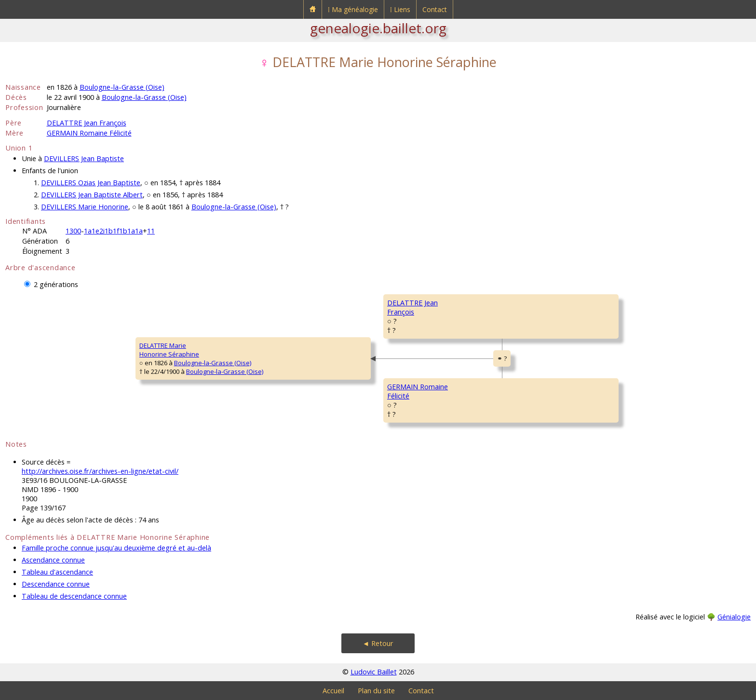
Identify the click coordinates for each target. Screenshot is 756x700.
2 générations (56, 284)
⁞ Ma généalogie (353, 9)
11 (151, 231)
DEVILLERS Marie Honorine (85, 207)
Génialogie (734, 617)
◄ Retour (378, 643)
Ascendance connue (53, 560)
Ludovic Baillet (374, 672)
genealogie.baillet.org (378, 28)
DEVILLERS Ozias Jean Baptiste (91, 183)
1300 (73, 231)
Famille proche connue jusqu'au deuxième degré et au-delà (116, 548)
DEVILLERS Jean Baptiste (84, 158)
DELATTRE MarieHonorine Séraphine (169, 350)
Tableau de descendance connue (74, 596)
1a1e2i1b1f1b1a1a (113, 231)
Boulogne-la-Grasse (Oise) (122, 87)
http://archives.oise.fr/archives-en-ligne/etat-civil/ (100, 471)
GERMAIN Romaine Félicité (89, 133)
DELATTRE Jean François (87, 123)
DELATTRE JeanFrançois (412, 307)
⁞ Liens (400, 9)
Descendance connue (56, 584)
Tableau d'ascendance (57, 572)
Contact (435, 9)
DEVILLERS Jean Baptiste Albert (92, 195)
